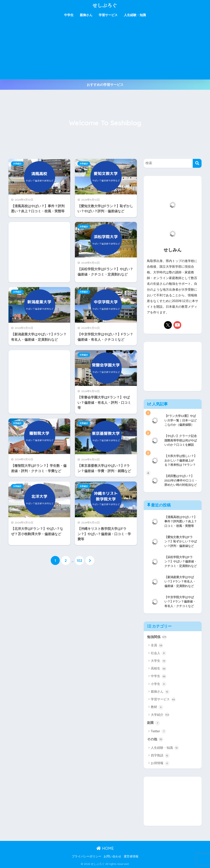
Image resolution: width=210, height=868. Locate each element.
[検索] (197, 163)
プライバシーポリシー (87, 856)
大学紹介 (17, 164)
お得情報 (160, 763)
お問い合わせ (112, 856)
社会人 (159, 653)
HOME (105, 848)
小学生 (159, 684)
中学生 (69, 15)
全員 (157, 646)
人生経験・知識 (135, 15)
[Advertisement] (105, 50)
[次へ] (90, 560)
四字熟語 (160, 756)
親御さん (86, 15)
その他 (155, 739)
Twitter (159, 731)
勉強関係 (157, 637)
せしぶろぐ (105, 5)
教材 (157, 707)
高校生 (159, 669)
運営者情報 (131, 856)
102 (79, 560)
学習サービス (108, 15)
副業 (154, 723)
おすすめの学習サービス (105, 85)
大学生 (159, 661)
